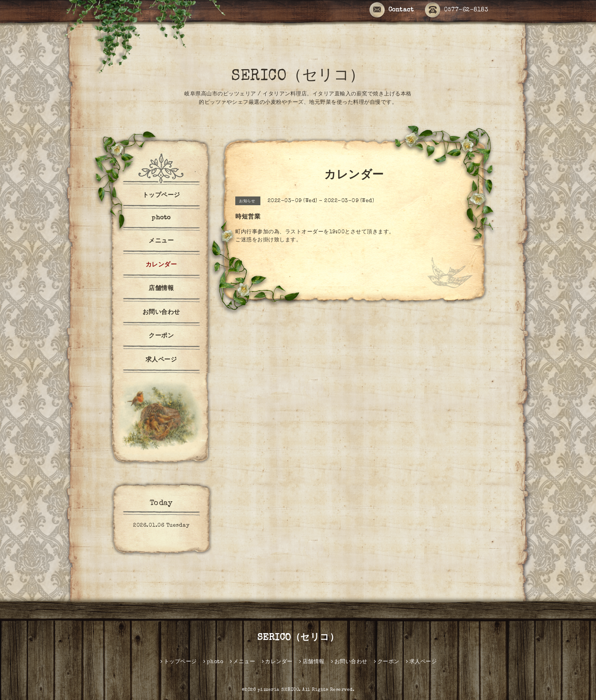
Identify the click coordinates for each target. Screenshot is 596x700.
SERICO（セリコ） (298, 77)
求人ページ (161, 360)
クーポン (161, 336)
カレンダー (161, 265)
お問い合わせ (161, 313)
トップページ (161, 196)
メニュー (161, 241)
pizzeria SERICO (278, 690)
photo (161, 218)
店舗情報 (161, 289)
